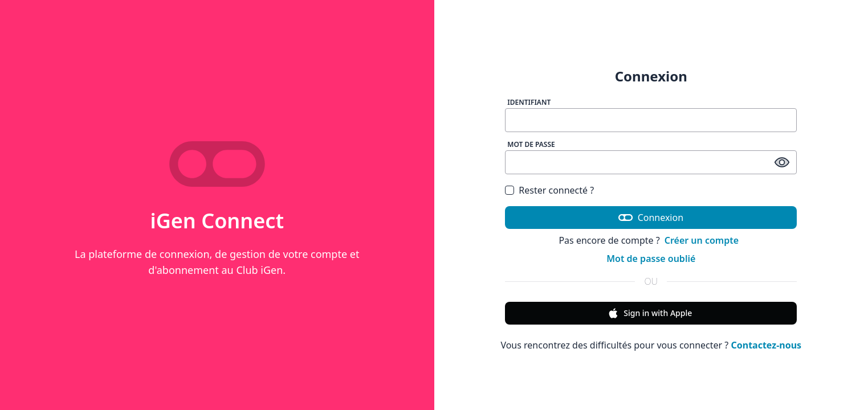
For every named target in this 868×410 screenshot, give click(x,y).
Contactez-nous (766, 345)
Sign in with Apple (650, 313)
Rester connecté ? (556, 190)
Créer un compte (702, 240)
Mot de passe (531, 144)
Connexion (651, 218)
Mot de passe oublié (651, 259)
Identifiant (529, 102)
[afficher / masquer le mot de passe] (782, 162)
